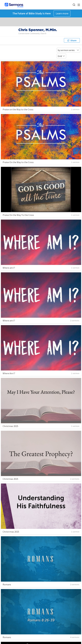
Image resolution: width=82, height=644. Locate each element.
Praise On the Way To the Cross (18, 215)
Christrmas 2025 (11, 532)
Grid (61, 56)
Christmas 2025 (10, 426)
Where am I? (9, 268)
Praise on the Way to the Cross (18, 109)
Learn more (62, 13)
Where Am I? (9, 373)
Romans (7, 584)
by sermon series (68, 50)
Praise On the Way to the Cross (18, 162)
